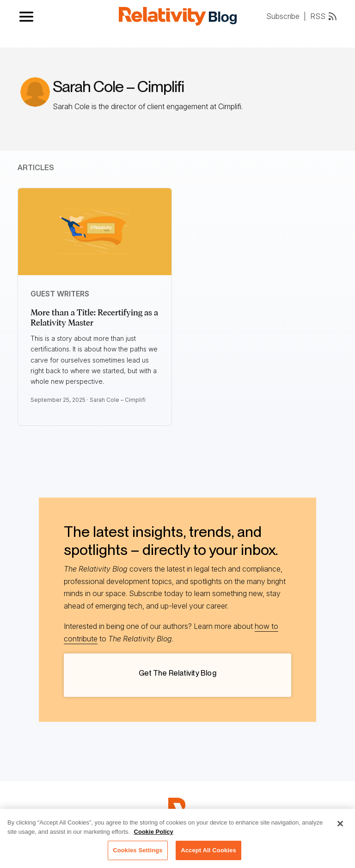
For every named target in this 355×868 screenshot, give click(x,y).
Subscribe (283, 16)
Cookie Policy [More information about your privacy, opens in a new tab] (154, 835)
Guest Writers (60, 294)
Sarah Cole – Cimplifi (118, 400)
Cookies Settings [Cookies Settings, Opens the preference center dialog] (138, 854)
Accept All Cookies (208, 854)
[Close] (340, 827)
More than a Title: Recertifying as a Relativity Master (94, 318)
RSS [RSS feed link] (324, 16)
